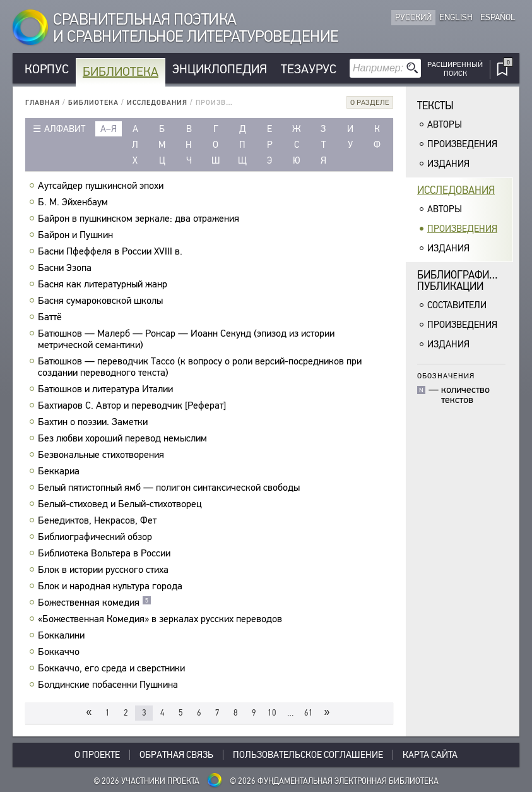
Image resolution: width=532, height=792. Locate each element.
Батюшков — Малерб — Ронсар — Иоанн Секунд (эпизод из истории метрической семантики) (186, 339)
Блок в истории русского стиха (105, 570)
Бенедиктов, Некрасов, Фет (99, 520)
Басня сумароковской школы (102, 301)
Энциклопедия (220, 69)
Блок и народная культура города (112, 586)
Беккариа (60, 471)
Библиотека (121, 72)
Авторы (445, 124)
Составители (457, 305)
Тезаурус (309, 69)
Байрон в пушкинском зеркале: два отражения (140, 219)
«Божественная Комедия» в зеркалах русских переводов (162, 619)
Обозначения (446, 375)
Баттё (51, 317)
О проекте (97, 755)
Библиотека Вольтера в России (106, 553)
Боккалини (63, 635)
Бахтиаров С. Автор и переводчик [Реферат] (133, 405)
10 (272, 713)
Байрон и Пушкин (77, 235)
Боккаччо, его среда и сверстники (113, 668)
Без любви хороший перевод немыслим (124, 438)
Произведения (462, 144)
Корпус (47, 69)
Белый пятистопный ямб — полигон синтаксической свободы (170, 488)
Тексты (435, 106)
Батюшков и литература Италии (107, 389)
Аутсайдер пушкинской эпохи (102, 186)
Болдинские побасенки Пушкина (109, 685)
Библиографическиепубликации (465, 281)
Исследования (157, 103)
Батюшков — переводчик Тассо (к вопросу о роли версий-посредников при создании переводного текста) (200, 367)
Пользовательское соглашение (308, 755)
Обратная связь (176, 755)
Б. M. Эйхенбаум (74, 202)
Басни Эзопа (66, 268)
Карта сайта (430, 755)
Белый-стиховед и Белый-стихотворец (121, 504)
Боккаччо (60, 652)
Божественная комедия (95, 603)
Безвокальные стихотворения (103, 455)
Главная (43, 103)
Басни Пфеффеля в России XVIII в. (112, 251)
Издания (448, 164)
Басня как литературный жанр (104, 284)
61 (309, 713)
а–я (109, 129)
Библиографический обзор (97, 537)
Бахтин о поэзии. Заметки (94, 422)
